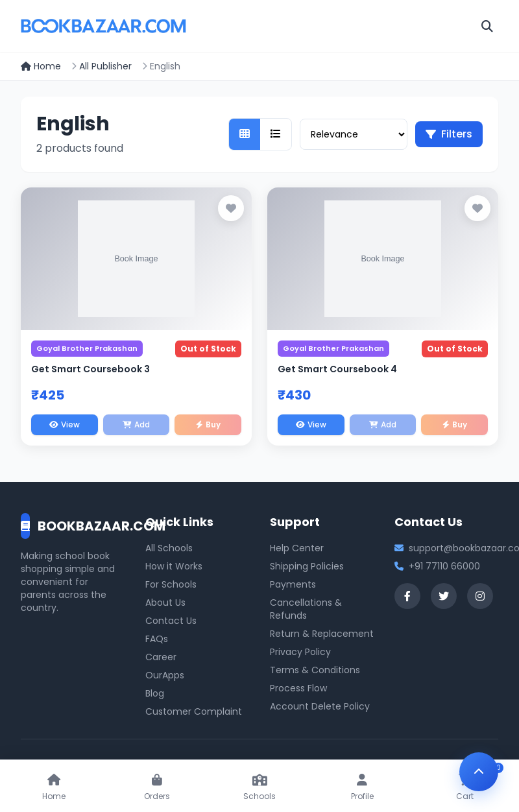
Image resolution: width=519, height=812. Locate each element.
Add (136, 424)
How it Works (174, 566)
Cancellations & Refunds (306, 609)
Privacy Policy (300, 652)
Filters (449, 134)
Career (161, 657)
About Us (165, 603)
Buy (208, 424)
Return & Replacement (322, 634)
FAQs (157, 639)
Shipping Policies (307, 566)
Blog (155, 693)
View (65, 424)
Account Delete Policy (320, 706)
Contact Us (171, 621)
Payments (293, 584)
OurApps (165, 675)
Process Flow (298, 688)
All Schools (169, 548)
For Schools (171, 584)
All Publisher (105, 66)
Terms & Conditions (315, 670)
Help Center (297, 548)
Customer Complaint (194, 711)
